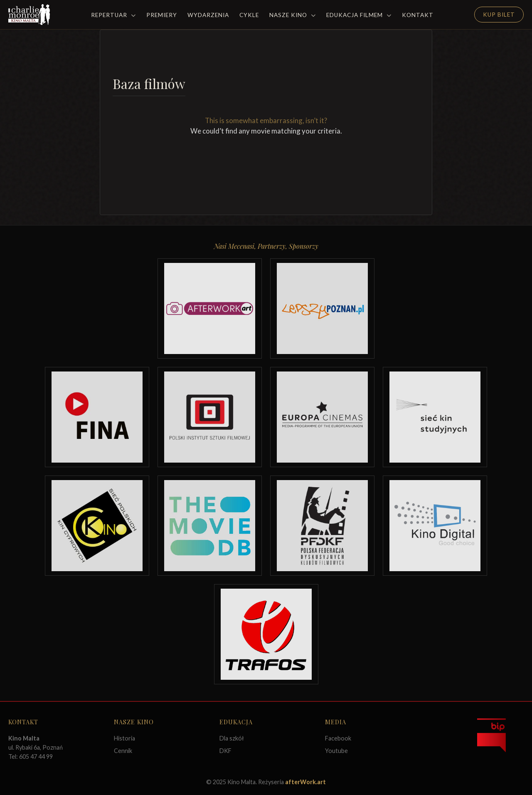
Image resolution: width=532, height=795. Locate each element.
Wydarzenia (208, 15)
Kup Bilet (499, 15)
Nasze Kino (293, 15)
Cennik (123, 751)
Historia (124, 738)
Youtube (336, 751)
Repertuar (113, 15)
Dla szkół (232, 738)
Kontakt (418, 15)
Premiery (162, 15)
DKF (225, 751)
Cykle (249, 15)
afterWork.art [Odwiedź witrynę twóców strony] (305, 782)
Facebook (338, 738)
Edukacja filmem (359, 15)
